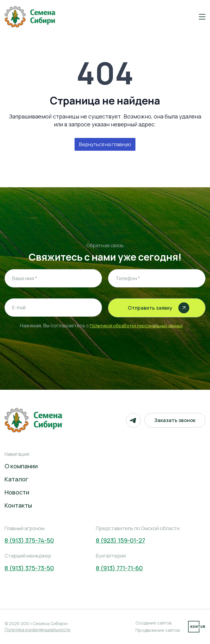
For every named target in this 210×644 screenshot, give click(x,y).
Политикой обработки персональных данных (136, 326)
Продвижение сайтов (157, 630)
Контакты (18, 505)
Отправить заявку (159, 308)
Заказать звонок (175, 420)
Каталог (16, 479)
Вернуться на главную (105, 144)
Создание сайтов (153, 623)
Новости (17, 492)
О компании (21, 466)
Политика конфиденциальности (37, 630)
